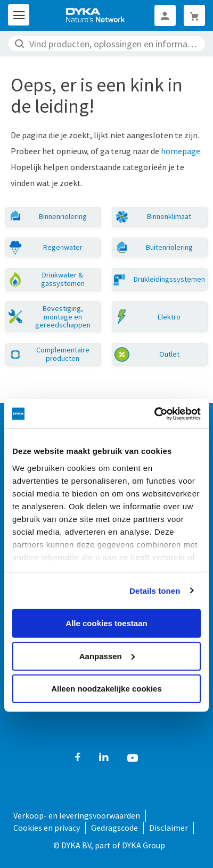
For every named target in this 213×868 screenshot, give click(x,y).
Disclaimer (169, 828)
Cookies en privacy (47, 828)
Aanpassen (107, 656)
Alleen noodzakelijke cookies (106, 689)
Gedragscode (114, 828)
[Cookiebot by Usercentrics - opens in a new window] (154, 414)
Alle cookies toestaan (106, 623)
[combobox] (106, 44)
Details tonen (155, 590)
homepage (181, 151)
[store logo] (96, 15)
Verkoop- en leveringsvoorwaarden (77, 815)
